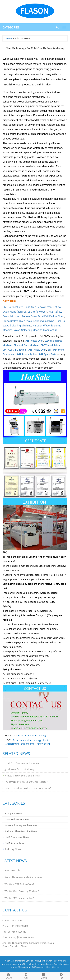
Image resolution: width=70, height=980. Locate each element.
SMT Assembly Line (41, 967)
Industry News (13, 849)
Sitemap (55, 967)
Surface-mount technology (32, 735)
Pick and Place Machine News (21, 831)
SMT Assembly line (27, 354)
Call (26, 976)
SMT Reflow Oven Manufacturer (38, 964)
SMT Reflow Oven (13, 307)
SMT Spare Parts (47, 354)
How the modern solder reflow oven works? (28, 788)
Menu (44, 976)
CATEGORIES (11, 27)
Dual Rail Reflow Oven (51, 316)
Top (61, 976)
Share (9, 976)
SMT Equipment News (17, 837)
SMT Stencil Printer (51, 345)
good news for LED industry (19, 769)
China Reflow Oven (14, 321)
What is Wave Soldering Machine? (22, 891)
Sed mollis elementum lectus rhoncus (23, 877)
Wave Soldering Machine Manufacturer (36, 330)
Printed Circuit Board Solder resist (23, 776)
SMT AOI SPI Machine (14, 350)
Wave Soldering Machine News (22, 825)
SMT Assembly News (16, 843)
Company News (14, 813)
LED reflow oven (37, 312)
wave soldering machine (40, 321)
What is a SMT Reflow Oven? (19, 884)
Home (9, 38)
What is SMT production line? (19, 898)
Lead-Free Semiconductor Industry (23, 763)
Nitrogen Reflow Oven (23, 316)
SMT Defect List (12, 870)
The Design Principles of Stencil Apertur (26, 782)
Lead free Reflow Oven (38, 307)
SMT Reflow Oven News (18, 819)
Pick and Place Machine (26, 345)
